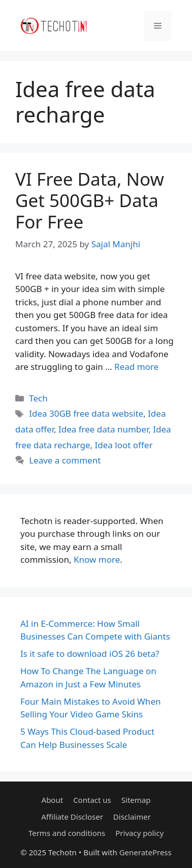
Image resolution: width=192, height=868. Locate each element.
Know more (97, 559)
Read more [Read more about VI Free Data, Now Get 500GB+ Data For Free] (136, 367)
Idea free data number (103, 429)
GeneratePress (146, 852)
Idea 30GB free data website (86, 413)
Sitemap (136, 800)
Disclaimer (132, 817)
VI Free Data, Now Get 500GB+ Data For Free (90, 200)
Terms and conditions (67, 833)
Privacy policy (139, 833)
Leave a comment (65, 460)
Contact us (92, 800)
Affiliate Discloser (72, 817)
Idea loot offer (124, 445)
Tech (38, 398)
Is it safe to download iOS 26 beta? (90, 654)
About (53, 800)
